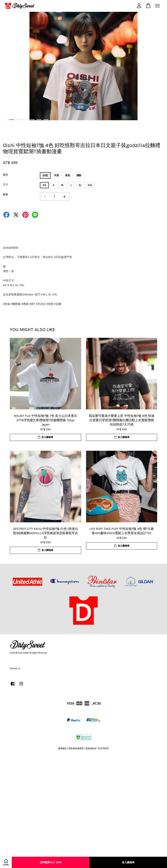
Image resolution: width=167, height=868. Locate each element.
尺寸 (6, 185)
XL (80, 185)
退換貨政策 (91, 748)
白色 (45, 175)
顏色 (6, 175)
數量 (6, 194)
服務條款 (62, 748)
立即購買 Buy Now (51, 862)
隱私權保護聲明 (76, 748)
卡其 (56, 175)
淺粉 (79, 175)
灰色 (68, 175)
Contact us (15, 668)
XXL (90, 185)
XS (44, 185)
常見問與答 (103, 748)
